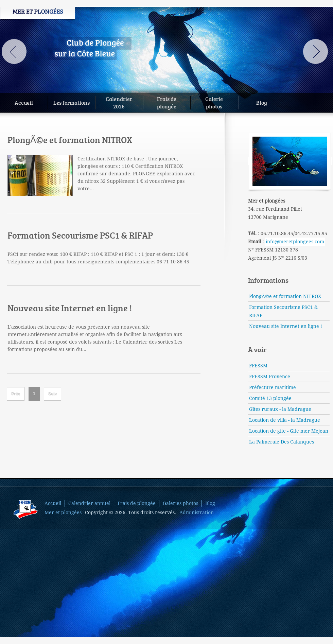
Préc (16, 394)
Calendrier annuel (89, 503)
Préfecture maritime (273, 387)
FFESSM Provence (270, 377)
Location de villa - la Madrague (285, 420)
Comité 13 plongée (270, 398)
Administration (197, 512)
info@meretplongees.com (295, 242)
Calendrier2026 (119, 102)
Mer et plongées (63, 512)
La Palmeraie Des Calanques (282, 442)
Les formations (72, 102)
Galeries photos (180, 503)
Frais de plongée (137, 503)
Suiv (52, 394)
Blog (262, 102)
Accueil (24, 102)
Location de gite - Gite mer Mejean (289, 431)
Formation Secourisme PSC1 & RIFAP (80, 235)
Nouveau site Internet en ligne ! (70, 308)
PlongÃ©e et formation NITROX (70, 140)
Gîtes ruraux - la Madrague (280, 409)
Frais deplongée (167, 102)
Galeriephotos (214, 102)
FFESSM (258, 366)
